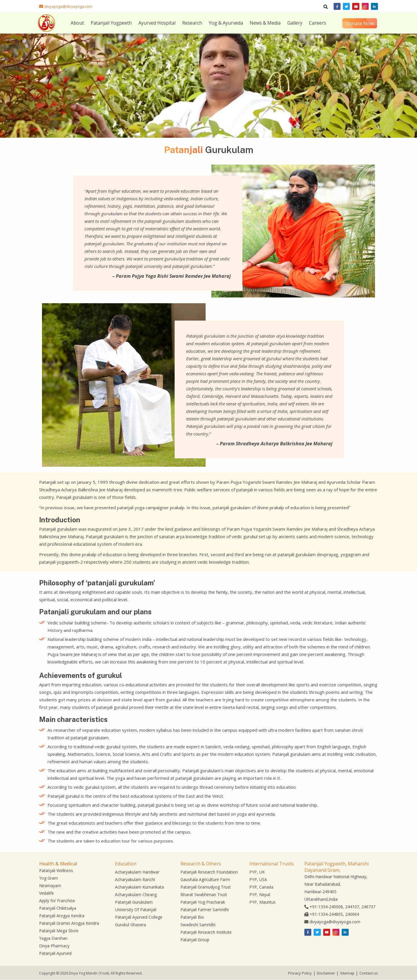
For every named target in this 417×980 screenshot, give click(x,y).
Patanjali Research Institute (206, 932)
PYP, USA (258, 879)
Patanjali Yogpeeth (111, 23)
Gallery (295, 23)
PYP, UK (257, 872)
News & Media (265, 23)
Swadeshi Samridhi (198, 925)
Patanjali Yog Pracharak (203, 902)
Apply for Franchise (57, 901)
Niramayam (50, 886)
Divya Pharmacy (54, 946)
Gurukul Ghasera (130, 925)
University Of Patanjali (136, 910)
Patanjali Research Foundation (209, 872)
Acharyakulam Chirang (136, 894)
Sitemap (347, 973)
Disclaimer (326, 973)
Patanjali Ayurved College (139, 917)
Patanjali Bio (192, 917)
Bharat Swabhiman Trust (204, 894)
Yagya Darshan (53, 938)
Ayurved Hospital (157, 23)
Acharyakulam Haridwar (137, 872)
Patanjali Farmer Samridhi (205, 910)
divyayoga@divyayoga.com (68, 6)
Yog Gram (49, 878)
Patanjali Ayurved (55, 953)
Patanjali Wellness (56, 870)
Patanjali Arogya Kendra (62, 916)
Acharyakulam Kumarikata (139, 887)
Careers (318, 23)
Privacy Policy (300, 973)
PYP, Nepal (260, 894)
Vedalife (46, 893)
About (77, 23)
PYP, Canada (261, 887)
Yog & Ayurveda (226, 23)
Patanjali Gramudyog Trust (206, 887)
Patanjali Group (195, 940)
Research (192, 23)
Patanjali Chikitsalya (58, 908)
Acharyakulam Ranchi (135, 879)
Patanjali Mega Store (59, 931)
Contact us (369, 973)
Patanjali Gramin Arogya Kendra (69, 923)
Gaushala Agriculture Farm (205, 879)
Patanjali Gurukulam (134, 902)
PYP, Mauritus (263, 902)
